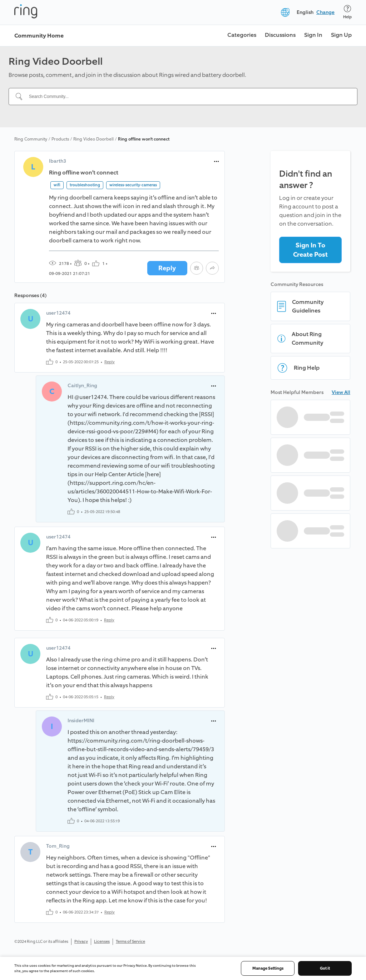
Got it (325, 968)
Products (60, 139)
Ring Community (31, 139)
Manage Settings (268, 968)
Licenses (102, 942)
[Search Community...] (187, 97)
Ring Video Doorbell (93, 139)
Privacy (81, 942)
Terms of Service (130, 942)
